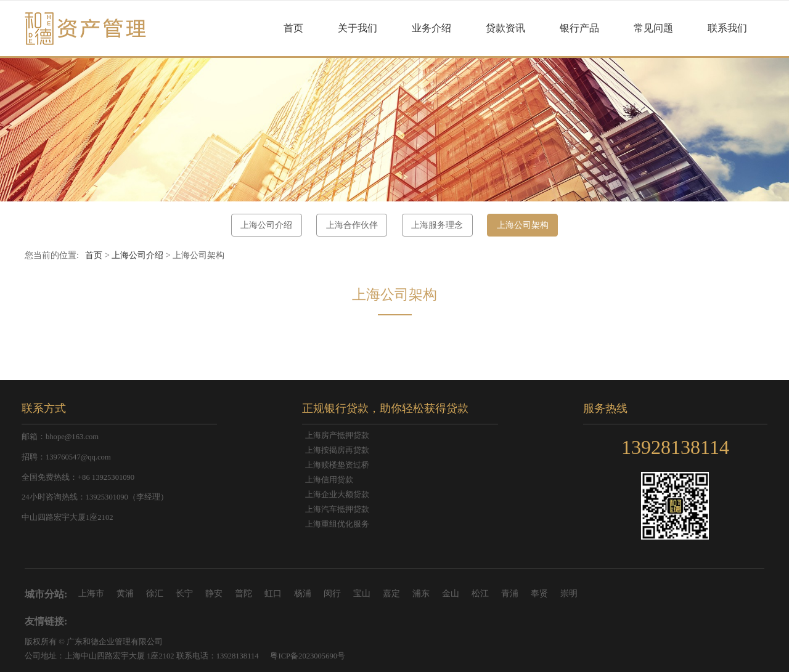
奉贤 (539, 593)
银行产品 (579, 28)
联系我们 (727, 28)
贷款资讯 (505, 28)
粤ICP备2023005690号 (308, 656)
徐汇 (155, 593)
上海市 (91, 593)
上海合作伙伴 (352, 225)
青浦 (510, 593)
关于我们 (358, 28)
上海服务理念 (437, 225)
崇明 (569, 593)
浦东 (421, 593)
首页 (293, 28)
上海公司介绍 (266, 225)
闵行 (332, 593)
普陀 (243, 593)
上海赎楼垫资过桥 (337, 465)
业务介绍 (431, 28)
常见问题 (653, 28)
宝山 (362, 593)
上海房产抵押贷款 (337, 435)
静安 (214, 593)
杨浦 (303, 593)
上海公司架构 (523, 225)
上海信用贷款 (329, 480)
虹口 (273, 593)
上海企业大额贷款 (337, 495)
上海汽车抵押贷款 (337, 509)
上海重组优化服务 (337, 524)
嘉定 (391, 593)
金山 (451, 593)
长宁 (184, 593)
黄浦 (125, 593)
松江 (480, 593)
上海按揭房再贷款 (337, 450)
